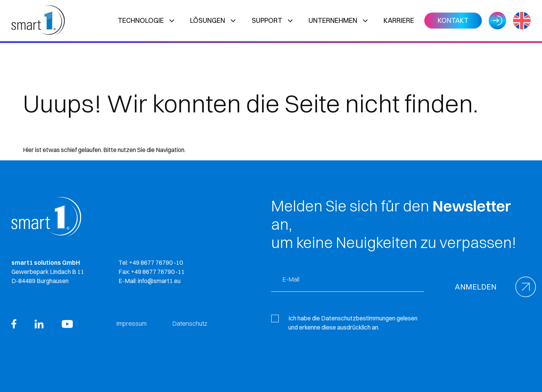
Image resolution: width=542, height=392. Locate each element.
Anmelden (476, 287)
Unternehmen (333, 20)
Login (498, 21)
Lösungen (208, 20)
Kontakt (453, 20)
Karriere (399, 20)
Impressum (132, 323)
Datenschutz (190, 323)
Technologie (141, 20)
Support (267, 20)
